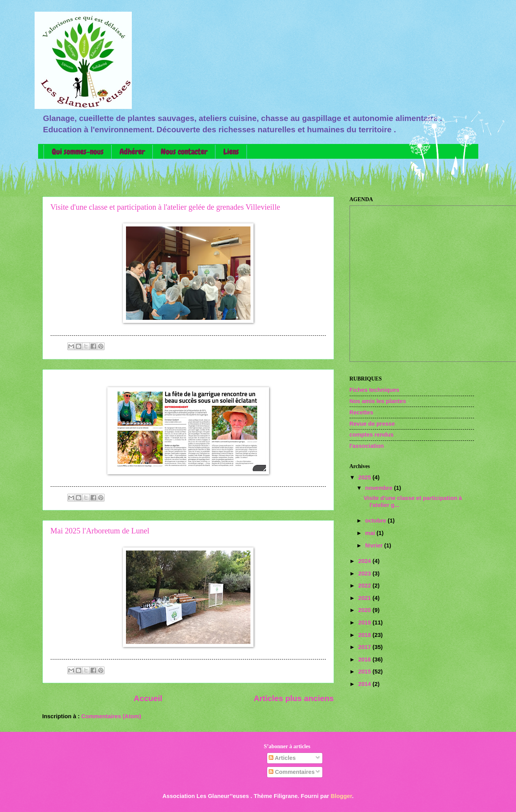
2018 (365, 635)
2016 (365, 659)
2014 (365, 684)
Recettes (361, 412)
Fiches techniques (374, 390)
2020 (365, 610)
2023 (365, 573)
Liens (231, 152)
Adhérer (132, 152)
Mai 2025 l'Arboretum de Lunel (100, 531)
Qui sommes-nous (78, 152)
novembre (380, 488)
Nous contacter (184, 152)
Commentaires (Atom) (111, 716)
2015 (365, 672)
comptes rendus (372, 435)
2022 (365, 586)
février (375, 545)
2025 (365, 477)
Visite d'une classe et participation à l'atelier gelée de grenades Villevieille (165, 207)
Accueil (148, 698)
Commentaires (292, 772)
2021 (365, 598)
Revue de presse (372, 424)
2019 (365, 623)
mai (371, 533)
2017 (365, 647)
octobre (376, 521)
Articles (282, 758)
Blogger (341, 796)
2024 (365, 561)
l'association (367, 446)
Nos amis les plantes (378, 401)
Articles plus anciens (294, 698)
